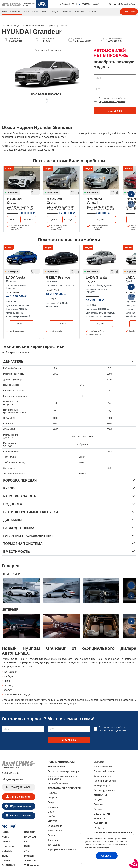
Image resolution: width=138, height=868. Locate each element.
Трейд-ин (53, 840)
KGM (27, 846)
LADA (5, 832)
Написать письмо (20, 816)
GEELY (6, 841)
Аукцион (52, 798)
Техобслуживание (103, 767)
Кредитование (56, 831)
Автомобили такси (58, 783)
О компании (79, 12)
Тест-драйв (54, 845)
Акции (66, 12)
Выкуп (51, 802)
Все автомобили (57, 767)
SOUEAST (30, 860)
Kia (26, 841)
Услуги (55, 12)
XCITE (5, 837)
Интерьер (55, 50)
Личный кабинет (20, 797)
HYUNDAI (22, 201)
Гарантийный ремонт (105, 781)
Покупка (52, 793)
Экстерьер (41, 50)
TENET (6, 856)
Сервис (44, 12)
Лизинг (51, 835)
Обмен (51, 812)
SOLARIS (30, 832)
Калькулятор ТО (102, 785)
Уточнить (22, 323)
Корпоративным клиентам (62, 849)
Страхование (55, 826)
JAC (27, 851)
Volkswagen (32, 865)
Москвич (30, 856)
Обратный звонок (20, 806)
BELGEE (7, 851)
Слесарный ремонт (104, 771)
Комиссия (53, 807)
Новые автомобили (11, 12)
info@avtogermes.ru (14, 779)
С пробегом (30, 12)
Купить (14, 219)
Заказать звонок (129, 12)
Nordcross (8, 846)
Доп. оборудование (104, 790)
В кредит (29, 219)
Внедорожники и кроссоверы (64, 771)
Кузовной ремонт (103, 776)
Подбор (52, 816)
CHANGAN (8, 865)
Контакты (93, 12)
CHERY (6, 860)
